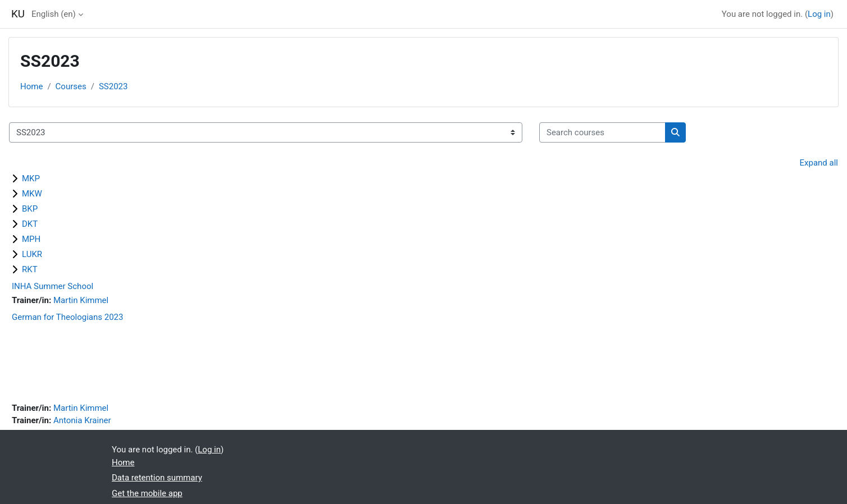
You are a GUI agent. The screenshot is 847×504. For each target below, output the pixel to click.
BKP (30, 209)
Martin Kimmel (81, 300)
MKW (32, 194)
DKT (30, 224)
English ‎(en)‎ (54, 14)
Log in (819, 14)
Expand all (819, 163)
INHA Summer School (53, 286)
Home (31, 86)
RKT (30, 269)
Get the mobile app (147, 493)
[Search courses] (602, 133)
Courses (71, 86)
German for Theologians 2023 (67, 317)
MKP (31, 178)
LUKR (32, 254)
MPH (31, 239)
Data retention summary (157, 478)
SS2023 (113, 86)
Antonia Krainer (82, 420)
